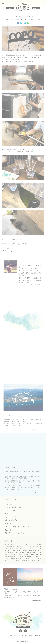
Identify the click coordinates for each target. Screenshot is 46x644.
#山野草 (33, 560)
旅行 (32, 526)
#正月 (20, 545)
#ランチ (36, 545)
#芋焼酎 (19, 547)
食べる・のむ (10, 511)
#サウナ (29, 553)
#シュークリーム (37, 549)
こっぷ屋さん (30, 19)
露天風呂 (23, 526)
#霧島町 (25, 551)
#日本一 (18, 560)
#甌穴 (14, 551)
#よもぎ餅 (19, 555)
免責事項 (37, 635)
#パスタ (24, 553)
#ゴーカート (14, 545)
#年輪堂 (28, 560)
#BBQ (8, 558)
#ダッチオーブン (14, 549)
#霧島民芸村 (11, 553)
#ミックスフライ (32, 558)
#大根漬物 (25, 555)
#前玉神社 (18, 553)
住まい (14, 533)
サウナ (28, 526)
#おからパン (31, 547)
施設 (18, 19)
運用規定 (31, 635)
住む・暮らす (10, 530)
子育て (6, 533)
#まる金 (24, 556)
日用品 (19, 507)
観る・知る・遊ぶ (12, 19)
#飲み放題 (11, 556)
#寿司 (37, 555)
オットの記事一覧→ (36, 285)
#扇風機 (13, 558)
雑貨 (15, 507)
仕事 (10, 533)
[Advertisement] (23, 312)
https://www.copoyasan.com (10, 251)
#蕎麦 (37, 547)
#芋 (24, 545)
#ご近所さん (9, 551)
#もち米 (29, 549)
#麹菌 (31, 545)
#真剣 (30, 551)
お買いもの (9, 504)
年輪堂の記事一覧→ (37, 601)
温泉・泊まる (10, 524)
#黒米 (18, 558)
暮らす (22, 533)
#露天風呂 (7, 545)
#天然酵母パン (31, 556)
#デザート (20, 551)
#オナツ (35, 551)
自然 (6, 520)
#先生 (14, 555)
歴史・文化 (14, 520)
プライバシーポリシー (21, 635)
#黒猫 (15, 547)
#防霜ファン (22, 549)
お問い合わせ (10, 635)
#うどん (25, 547)
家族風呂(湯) (16, 526)
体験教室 (22, 19)
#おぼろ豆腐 (36, 553)
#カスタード (24, 558)
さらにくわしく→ (36, 429)
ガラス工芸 (36, 19)
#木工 (38, 560)
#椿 (39, 551)
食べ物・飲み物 (9, 507)
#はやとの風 (18, 556)
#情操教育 (9, 547)
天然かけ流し (8, 526)
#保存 (9, 555)
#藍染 (23, 560)
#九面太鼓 (32, 555)
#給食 (27, 545)
